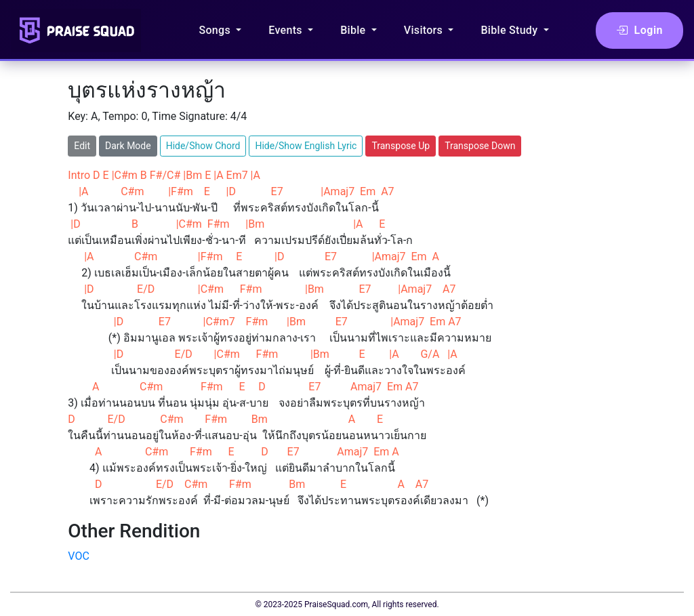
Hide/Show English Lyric (306, 146)
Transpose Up (401, 146)
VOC (79, 556)
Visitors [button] (425, 30)
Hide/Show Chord (203, 146)
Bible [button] (354, 30)
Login (639, 30)
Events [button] (287, 30)
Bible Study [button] (510, 30)
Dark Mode (128, 146)
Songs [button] (216, 30)
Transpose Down (480, 146)
